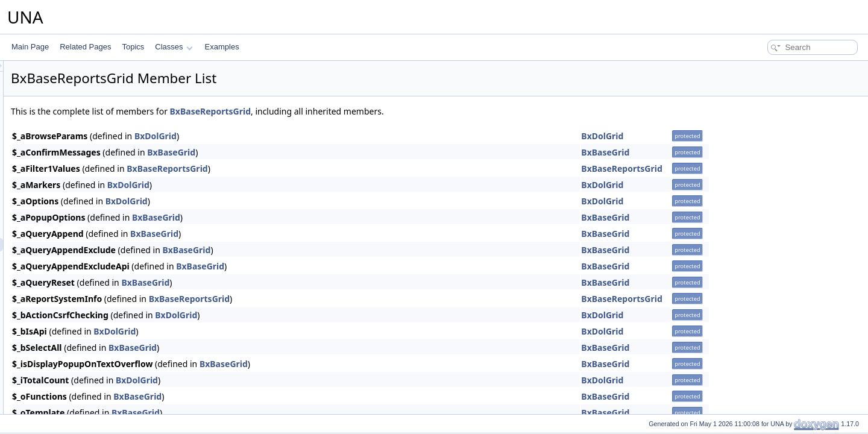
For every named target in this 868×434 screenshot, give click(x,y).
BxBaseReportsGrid (361, 111)
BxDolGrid (306, 136)
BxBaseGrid (322, 152)
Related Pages (85, 47)
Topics (133, 47)
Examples (222, 47)
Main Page (30, 47)
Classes (174, 47)
